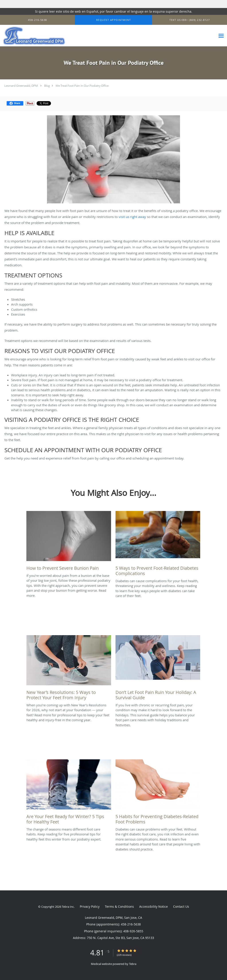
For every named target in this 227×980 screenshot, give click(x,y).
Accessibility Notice (154, 906)
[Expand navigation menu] (221, 36)
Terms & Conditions (119, 906)
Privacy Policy (90, 906)
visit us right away (132, 217)
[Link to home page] (33, 36)
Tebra (133, 964)
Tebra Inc (68, 907)
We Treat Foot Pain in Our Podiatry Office (82, 86)
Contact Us (181, 906)
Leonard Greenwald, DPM (21, 86)
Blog (47, 86)
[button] (113, 20)
